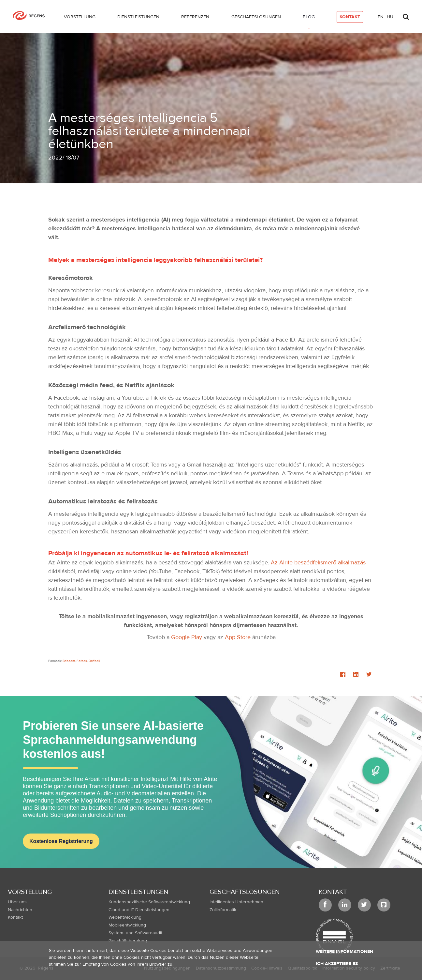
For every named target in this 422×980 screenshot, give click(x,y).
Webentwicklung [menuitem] (125, 917)
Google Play (187, 637)
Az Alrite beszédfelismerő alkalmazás (318, 563)
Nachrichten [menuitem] (20, 910)
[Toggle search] (406, 15)
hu (390, 17)
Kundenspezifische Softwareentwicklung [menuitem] (149, 902)
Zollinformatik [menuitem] (223, 910)
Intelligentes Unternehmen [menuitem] (236, 902)
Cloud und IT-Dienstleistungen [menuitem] (139, 910)
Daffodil (94, 661)
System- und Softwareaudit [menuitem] (135, 933)
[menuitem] (80, 18)
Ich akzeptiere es (337, 964)
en (381, 17)
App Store (238, 637)
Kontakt (333, 892)
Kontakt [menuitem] (15, 917)
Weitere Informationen (344, 952)
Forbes (82, 661)
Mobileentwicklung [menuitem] (127, 925)
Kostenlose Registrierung (61, 841)
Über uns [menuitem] (17, 902)
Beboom (69, 661)
